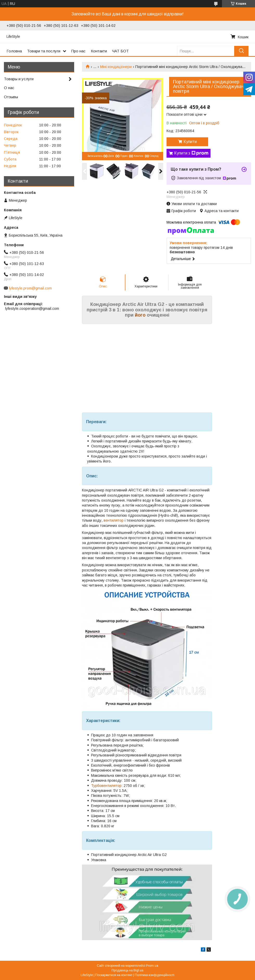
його (140, 315)
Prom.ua (152, 966)
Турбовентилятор (106, 786)
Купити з (191, 153)
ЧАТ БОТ (120, 51)
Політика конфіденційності (155, 975)
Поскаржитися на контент (114, 975)
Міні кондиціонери (116, 67)
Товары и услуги (19, 79)
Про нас (78, 51)
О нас (9, 88)
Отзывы (11, 97)
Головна (14, 51)
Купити (190, 142)
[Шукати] (241, 51)
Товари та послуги (44, 51)
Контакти (99, 51)
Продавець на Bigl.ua (127, 970)
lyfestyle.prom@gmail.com (30, 288)
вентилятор (114, 520)
